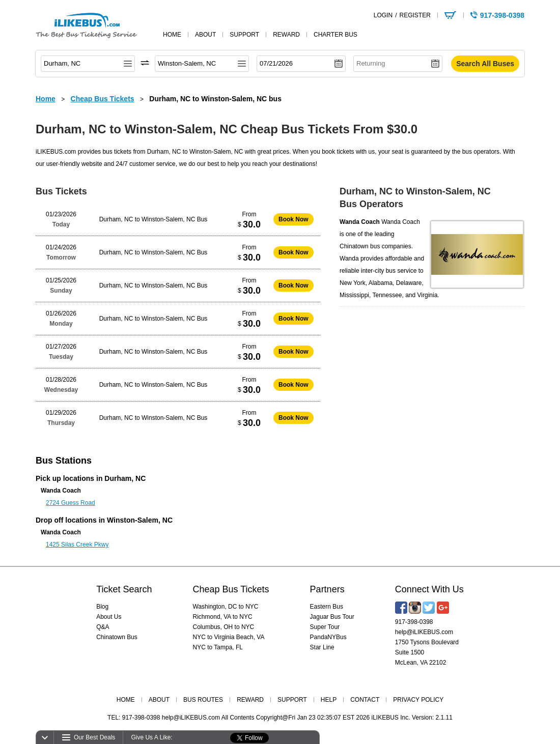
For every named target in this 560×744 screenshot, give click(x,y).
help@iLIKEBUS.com (424, 632)
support (244, 35)
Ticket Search (124, 589)
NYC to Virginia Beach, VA (229, 637)
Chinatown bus (360, 246)
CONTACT (365, 700)
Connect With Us (429, 589)
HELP (329, 700)
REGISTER (415, 15)
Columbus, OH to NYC (224, 627)
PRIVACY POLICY (418, 700)
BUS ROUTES (203, 700)
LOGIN (383, 15)
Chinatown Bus (117, 637)
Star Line (322, 647)
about (205, 35)
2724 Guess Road (71, 503)
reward (286, 35)
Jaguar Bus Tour (332, 617)
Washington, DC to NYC (226, 607)
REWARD (250, 700)
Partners (327, 589)
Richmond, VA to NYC (223, 617)
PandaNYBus (328, 637)
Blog (102, 607)
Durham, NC (125, 478)
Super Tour (325, 627)
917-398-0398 (414, 622)
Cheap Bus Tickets (231, 589)
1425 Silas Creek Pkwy (77, 545)
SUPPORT (292, 700)
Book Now (293, 219)
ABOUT (159, 700)
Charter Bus (335, 35)
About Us (109, 617)
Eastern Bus (327, 607)
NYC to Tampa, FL (218, 647)
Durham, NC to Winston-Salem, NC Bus (153, 219)
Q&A (103, 627)
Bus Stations (64, 461)
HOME (126, 700)
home (172, 35)
